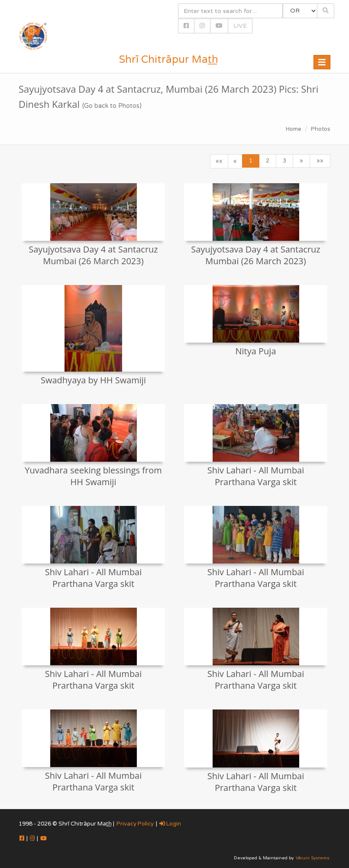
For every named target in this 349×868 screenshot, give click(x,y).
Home (294, 129)
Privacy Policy (135, 824)
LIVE (240, 26)
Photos (321, 129)
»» (320, 161)
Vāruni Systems (313, 858)
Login (170, 824)
